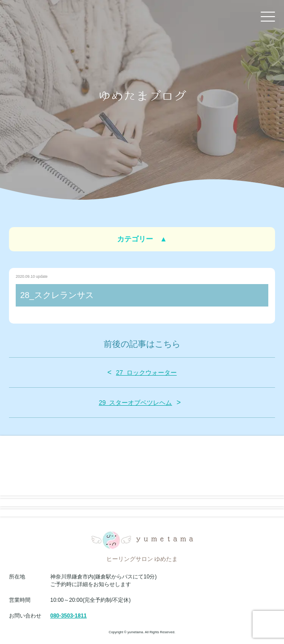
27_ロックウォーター (146, 372)
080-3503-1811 (68, 616)
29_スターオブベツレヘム (135, 403)
